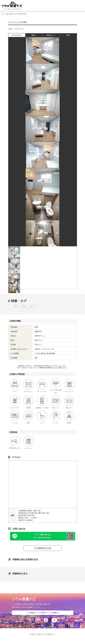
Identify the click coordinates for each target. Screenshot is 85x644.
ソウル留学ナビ (43, 613)
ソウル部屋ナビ (31, 613)
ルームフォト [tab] (19, 35)
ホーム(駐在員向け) (9, 14)
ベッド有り (14, 307)
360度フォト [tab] (53, 35)
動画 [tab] (68, 35)
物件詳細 (23, 14)
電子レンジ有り (28, 307)
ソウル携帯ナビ (54, 613)
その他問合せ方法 (43, 548)
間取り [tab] (37, 35)
